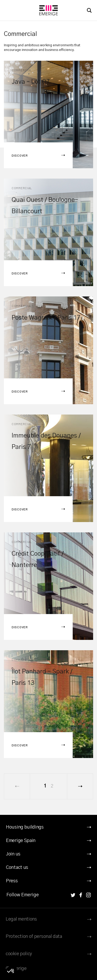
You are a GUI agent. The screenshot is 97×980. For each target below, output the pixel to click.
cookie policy (19, 954)
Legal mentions (21, 919)
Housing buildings (25, 827)
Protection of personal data (34, 937)
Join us (13, 854)
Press (12, 881)
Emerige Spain (21, 841)
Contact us (17, 868)
